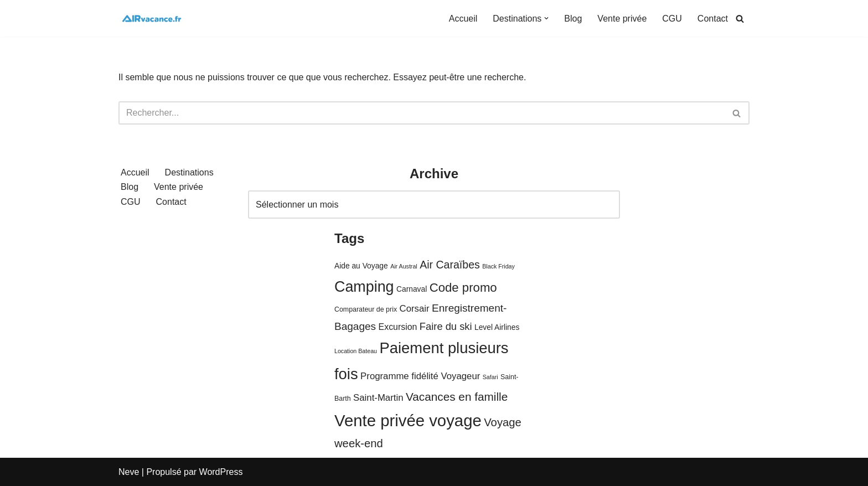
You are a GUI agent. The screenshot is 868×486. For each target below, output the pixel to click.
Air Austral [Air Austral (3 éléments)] (404, 266)
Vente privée (622, 19)
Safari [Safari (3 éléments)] (490, 377)
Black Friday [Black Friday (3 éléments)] (498, 266)
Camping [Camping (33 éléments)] (364, 287)
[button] (546, 18)
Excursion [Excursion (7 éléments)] (398, 327)
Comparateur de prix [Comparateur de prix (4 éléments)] (366, 309)
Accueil (463, 19)
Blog (573, 19)
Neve (129, 472)
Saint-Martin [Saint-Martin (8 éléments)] (378, 398)
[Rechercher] (740, 19)
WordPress (221, 472)
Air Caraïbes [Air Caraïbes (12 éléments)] (450, 265)
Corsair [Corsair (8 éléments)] (415, 309)
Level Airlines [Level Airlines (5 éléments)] (497, 327)
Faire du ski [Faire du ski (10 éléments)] (446, 326)
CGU (672, 19)
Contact (713, 19)
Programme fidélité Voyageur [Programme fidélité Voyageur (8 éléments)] (420, 376)
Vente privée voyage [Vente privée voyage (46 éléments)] (408, 420)
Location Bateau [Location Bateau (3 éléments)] (356, 351)
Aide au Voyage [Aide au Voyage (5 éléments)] (361, 266)
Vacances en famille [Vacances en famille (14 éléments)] (457, 397)
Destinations (189, 172)
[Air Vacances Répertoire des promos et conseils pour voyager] (152, 18)
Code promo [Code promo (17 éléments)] (463, 288)
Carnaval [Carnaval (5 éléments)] (412, 289)
